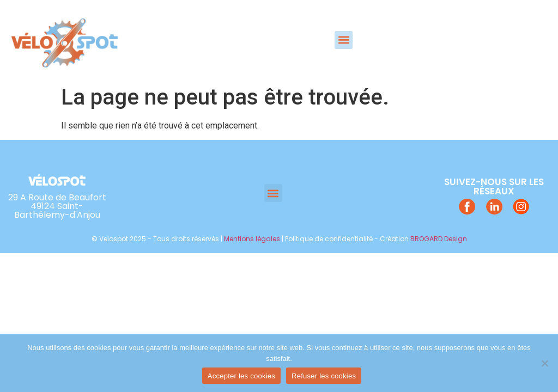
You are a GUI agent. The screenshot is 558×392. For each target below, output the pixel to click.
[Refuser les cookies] (544, 363)
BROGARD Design (439, 239)
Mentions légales (252, 239)
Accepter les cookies (241, 376)
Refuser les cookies (324, 376)
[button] (344, 40)
